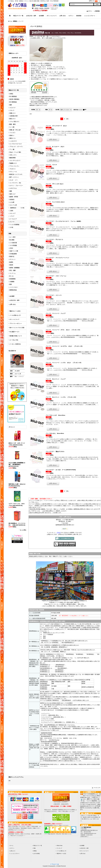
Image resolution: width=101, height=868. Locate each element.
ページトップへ (97, 788)
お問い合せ (13, 304)
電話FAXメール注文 (15, 311)
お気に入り (13, 851)
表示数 (33, 110)
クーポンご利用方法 (15, 344)
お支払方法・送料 (14, 300)
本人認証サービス (14, 332)
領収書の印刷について (16, 336)
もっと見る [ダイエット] (23, 530)
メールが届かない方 (15, 315)
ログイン (90, 11)
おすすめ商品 (37, 854)
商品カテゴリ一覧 (38, 845)
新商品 (35, 851)
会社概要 (12, 296)
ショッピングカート (15, 854)
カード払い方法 (14, 340)
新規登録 (97, 11)
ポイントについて (14, 319)
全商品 (11, 94)
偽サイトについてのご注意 (17, 328)
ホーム (12, 845)
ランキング (59, 848)
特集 (34, 848)
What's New (60, 845)
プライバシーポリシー (16, 323)
